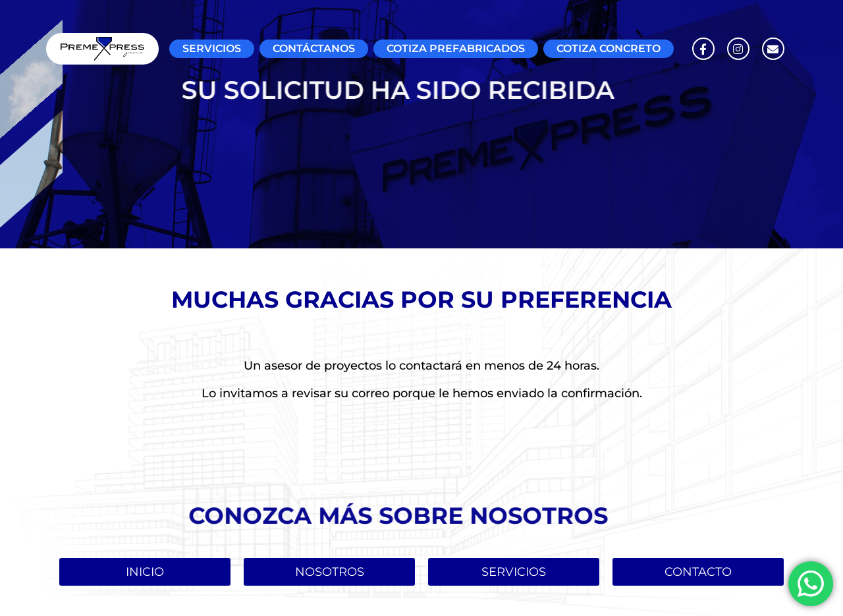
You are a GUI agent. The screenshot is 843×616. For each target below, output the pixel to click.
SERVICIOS (212, 48)
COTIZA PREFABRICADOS (456, 48)
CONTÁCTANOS (314, 48)
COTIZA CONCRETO (609, 48)
